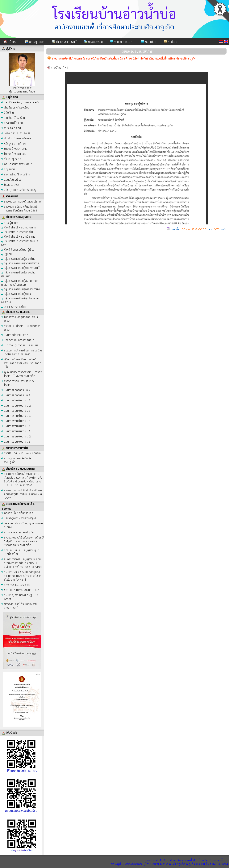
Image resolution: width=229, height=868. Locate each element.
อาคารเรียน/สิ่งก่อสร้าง (17, 174)
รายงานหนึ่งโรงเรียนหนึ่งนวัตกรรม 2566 (23, 328)
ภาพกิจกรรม (93, 42)
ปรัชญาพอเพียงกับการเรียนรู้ (20, 190)
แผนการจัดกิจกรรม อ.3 (17, 395)
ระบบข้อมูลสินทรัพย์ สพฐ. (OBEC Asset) (23, 597)
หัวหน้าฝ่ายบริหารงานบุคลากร (19, 227)
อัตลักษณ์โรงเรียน (14, 123)
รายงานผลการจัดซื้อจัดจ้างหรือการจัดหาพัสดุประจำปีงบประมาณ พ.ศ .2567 (23, 494)
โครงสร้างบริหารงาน (16, 149)
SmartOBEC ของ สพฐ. (17, 585)
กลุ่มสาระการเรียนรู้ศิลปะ (16, 294)
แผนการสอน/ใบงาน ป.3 (17, 411)
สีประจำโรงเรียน (13, 128)
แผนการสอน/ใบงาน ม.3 (17, 442)
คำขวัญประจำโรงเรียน (17, 107)
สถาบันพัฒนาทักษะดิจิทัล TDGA (22, 590)
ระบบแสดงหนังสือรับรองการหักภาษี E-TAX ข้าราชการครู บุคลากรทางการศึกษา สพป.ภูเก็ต (24, 541)
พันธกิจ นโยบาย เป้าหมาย (18, 138)
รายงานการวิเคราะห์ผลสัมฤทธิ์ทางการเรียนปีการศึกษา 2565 (21, 209)
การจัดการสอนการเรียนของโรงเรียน (19, 383)
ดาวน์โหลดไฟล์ (60, 68)
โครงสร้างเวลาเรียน (15, 154)
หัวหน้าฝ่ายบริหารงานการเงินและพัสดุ (20, 243)
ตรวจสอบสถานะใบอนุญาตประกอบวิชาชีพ (23, 525)
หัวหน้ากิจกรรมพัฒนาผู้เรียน (18, 249)
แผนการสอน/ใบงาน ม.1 (17, 431)
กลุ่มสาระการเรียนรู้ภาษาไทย (18, 258)
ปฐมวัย (6, 254)
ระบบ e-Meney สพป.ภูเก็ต (19, 532)
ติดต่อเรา (171, 42)
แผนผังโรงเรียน (13, 180)
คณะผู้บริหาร (35, 42)
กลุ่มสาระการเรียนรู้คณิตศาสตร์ (20, 268)
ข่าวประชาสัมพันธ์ (64, 42)
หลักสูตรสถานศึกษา (15, 143)
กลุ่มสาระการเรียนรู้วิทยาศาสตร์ (20, 263)
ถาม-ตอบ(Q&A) (122, 42)
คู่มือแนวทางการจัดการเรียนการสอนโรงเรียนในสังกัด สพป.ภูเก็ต (24, 374)
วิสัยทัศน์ (9, 113)
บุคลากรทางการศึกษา (14, 307)
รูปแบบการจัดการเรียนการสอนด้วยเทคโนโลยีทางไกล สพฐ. (23, 352)
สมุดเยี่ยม (149, 42)
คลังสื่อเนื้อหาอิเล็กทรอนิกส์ (19, 513)
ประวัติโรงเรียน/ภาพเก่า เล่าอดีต (22, 102)
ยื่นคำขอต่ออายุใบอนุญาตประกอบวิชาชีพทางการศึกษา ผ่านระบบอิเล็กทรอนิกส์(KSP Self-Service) (23, 563)
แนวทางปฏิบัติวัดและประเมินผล (21, 345)
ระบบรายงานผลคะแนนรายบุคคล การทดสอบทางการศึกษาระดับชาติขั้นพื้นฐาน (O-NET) (23, 576)
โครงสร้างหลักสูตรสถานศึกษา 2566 (21, 319)
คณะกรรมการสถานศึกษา (18, 164)
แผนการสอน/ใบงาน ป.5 (17, 421)
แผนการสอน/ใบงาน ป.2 (17, 405)
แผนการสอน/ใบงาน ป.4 (17, 416)
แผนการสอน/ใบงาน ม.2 (17, 436)
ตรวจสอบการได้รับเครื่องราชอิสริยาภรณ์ (20, 606)
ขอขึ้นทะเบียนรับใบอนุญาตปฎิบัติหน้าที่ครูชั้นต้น (22, 552)
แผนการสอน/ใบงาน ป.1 (17, 400)
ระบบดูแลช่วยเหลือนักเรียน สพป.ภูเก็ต (19, 460)
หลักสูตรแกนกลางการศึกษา (19, 340)
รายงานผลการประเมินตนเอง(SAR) (23, 201)
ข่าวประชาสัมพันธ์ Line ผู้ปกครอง (23, 453)
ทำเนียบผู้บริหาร (12, 159)
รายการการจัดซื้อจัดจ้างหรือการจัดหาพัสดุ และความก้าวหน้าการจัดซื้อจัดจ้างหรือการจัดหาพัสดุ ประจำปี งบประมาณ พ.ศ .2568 (23, 479)
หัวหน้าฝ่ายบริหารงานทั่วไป (17, 232)
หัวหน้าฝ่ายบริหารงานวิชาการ (18, 236)
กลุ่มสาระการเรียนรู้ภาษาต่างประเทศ (18, 274)
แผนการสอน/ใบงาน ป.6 (17, 426)
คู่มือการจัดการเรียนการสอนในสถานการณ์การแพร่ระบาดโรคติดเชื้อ (23, 363)
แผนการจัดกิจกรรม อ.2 (17, 390)
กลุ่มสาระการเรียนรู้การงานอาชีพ (20, 289)
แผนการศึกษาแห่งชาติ (16, 335)
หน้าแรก (11, 42)
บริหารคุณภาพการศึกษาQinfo (21, 518)
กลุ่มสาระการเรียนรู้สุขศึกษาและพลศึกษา (20, 300)
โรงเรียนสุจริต (12, 185)
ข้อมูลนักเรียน (11, 169)
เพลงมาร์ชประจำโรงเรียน (18, 133)
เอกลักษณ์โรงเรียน (14, 118)
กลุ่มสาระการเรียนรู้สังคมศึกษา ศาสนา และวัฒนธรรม (20, 283)
